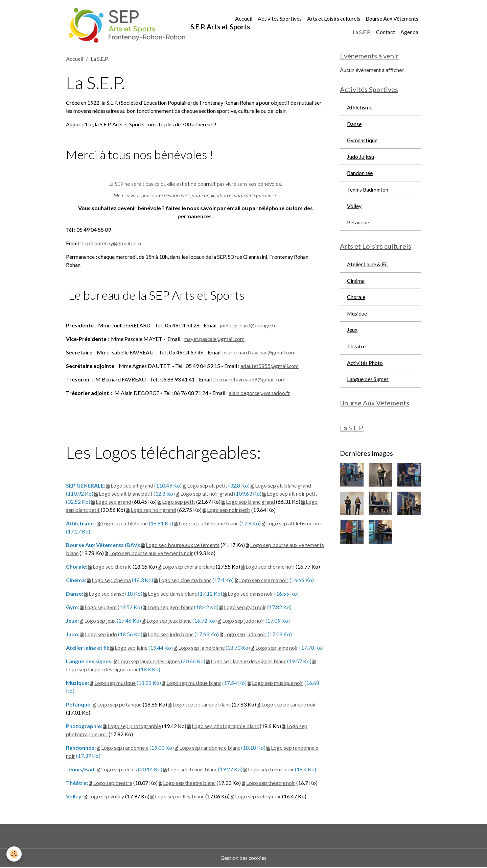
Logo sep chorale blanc (189, 567)
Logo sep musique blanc (194, 683)
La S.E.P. (362, 32)
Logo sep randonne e (125, 748)
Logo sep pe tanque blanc (202, 705)
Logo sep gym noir (245, 608)
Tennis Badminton (368, 191)
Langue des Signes (368, 382)
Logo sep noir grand (154, 510)
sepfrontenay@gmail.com (112, 243)
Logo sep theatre (113, 783)
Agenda (409, 32)
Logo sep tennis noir (271, 770)
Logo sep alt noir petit (292, 494)
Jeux (352, 333)
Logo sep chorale (112, 567)
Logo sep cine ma (111, 581)
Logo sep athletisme (125, 524)
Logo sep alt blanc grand (283, 486)
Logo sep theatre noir (271, 783)
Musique (357, 316)
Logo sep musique (115, 683)
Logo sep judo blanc (171, 635)
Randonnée (360, 175)
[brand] (139, 26)
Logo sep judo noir (244, 621)
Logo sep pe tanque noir (289, 705)
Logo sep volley (106, 797)
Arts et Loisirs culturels (334, 19)
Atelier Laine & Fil (367, 266)
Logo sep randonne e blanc (210, 748)
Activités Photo (365, 366)
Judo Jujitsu (361, 158)
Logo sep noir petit (229, 510)
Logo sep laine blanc (202, 648)
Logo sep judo (101, 635)
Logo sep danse (106, 594)
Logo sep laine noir (277, 648)
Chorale (356, 300)
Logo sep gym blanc (170, 608)
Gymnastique (362, 141)
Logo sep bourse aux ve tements (183, 545)
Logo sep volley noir (258, 797)
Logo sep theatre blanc (189, 783)
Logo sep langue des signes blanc (249, 662)
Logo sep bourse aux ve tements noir (152, 554)
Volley (354, 208)
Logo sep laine (131, 648)
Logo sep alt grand (132, 486)
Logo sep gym (101, 608)
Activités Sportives (280, 19)
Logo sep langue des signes (149, 662)
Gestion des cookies (243, 858)
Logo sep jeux (100, 621)
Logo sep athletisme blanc (209, 524)
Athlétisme (360, 108)
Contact (386, 32)
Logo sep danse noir (251, 594)
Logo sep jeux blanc (169, 621)
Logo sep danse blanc (172, 594)
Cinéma (356, 283)
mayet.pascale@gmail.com (215, 339)
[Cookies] (14, 854)
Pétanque (358, 224)
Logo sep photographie (134, 727)
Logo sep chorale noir (271, 567)
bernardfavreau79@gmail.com (251, 380)
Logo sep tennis (119, 770)
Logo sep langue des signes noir (102, 670)
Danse (354, 125)
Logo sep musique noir (278, 683)
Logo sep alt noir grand (207, 494)
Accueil (244, 19)
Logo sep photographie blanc (225, 727)
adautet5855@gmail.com (270, 366)
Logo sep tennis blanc (193, 770)
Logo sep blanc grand (251, 502)
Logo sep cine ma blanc (186, 581)
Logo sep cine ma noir (265, 581)
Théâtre (356, 349)
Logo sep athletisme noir (295, 524)
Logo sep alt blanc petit (126, 494)
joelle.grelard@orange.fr (248, 326)
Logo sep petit (179, 502)
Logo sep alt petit (207, 486)
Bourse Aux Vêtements (392, 19)
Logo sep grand (113, 502)
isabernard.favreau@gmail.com (260, 353)
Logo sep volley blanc (180, 797)
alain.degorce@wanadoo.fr (260, 393)
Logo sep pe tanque (119, 705)
